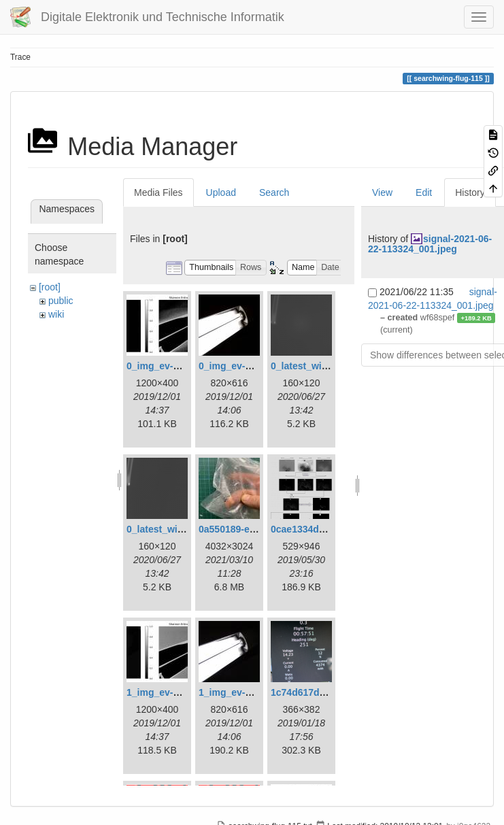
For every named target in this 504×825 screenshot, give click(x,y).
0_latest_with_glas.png (323, 366)
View (382, 192)
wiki (56, 314)
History (470, 192)
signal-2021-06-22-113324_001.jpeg (430, 244)
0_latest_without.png (174, 529)
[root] (50, 287)
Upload (221, 192)
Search (274, 192)
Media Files (158, 192)
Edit (424, 192)
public (61, 301)
